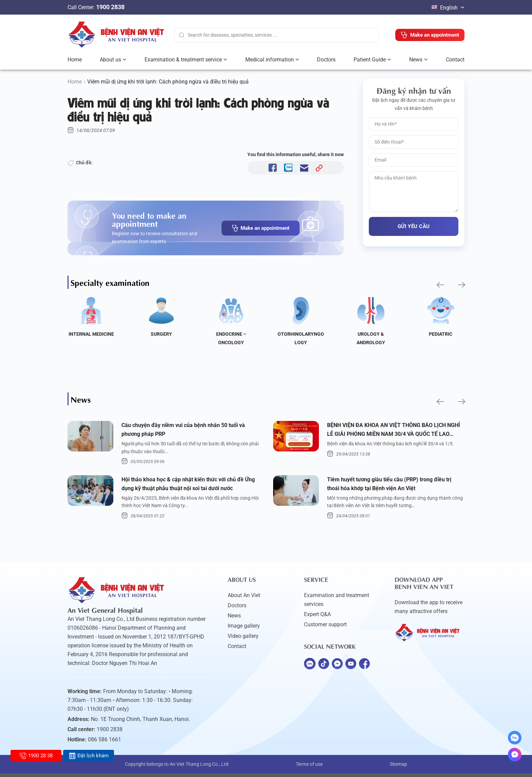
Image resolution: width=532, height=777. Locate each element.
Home (75, 60)
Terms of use (309, 768)
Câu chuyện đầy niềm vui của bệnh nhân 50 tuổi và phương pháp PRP (190, 430)
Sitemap (398, 768)
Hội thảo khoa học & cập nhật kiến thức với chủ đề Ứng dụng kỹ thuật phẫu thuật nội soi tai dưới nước (190, 486)
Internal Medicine (91, 334)
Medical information (270, 60)
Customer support (325, 628)
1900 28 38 (36, 756)
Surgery (161, 334)
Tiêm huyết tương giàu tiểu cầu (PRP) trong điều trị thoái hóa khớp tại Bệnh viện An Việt (393, 486)
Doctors (326, 60)
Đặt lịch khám (89, 756)
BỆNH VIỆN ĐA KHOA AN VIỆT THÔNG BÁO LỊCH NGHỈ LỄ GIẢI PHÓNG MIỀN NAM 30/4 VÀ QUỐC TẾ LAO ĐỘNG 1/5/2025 (393, 431)
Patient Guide (370, 60)
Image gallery (244, 630)
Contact (455, 60)
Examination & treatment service (183, 60)
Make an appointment (261, 228)
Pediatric (441, 334)
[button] (440, 285)
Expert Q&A (317, 618)
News (416, 60)
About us (110, 60)
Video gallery (243, 640)
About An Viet (244, 599)
